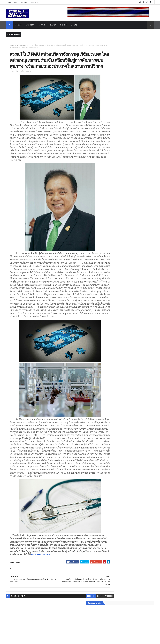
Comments (143, 422)
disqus (89, 627)
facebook (98, 627)
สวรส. (23, 45)
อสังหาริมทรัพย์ (114, 385)
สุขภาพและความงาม (116, 403)
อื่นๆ (110, 412)
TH (27, 45)
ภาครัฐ (74, 25)
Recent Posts (120, 422)
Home (10, 2)
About (17, 2)
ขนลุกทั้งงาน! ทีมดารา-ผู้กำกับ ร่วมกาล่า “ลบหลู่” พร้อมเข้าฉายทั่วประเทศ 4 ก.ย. (134, 276)
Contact (25, 2)
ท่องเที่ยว (53, 25)
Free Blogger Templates (36, 641)
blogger (80, 627)
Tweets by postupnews (119, 239)
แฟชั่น (111, 406)
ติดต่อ (111, 415)
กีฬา (110, 400)
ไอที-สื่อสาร (30, 25)
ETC (112, 434)
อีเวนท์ (42, 25)
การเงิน (111, 397)
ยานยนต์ (112, 388)
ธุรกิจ (18, 25)
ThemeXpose (20, 641)
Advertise (34, 2)
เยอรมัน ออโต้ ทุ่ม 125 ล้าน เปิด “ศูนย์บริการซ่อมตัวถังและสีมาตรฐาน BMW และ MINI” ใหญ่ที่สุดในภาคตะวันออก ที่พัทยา (137, 267)
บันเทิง (63, 25)
